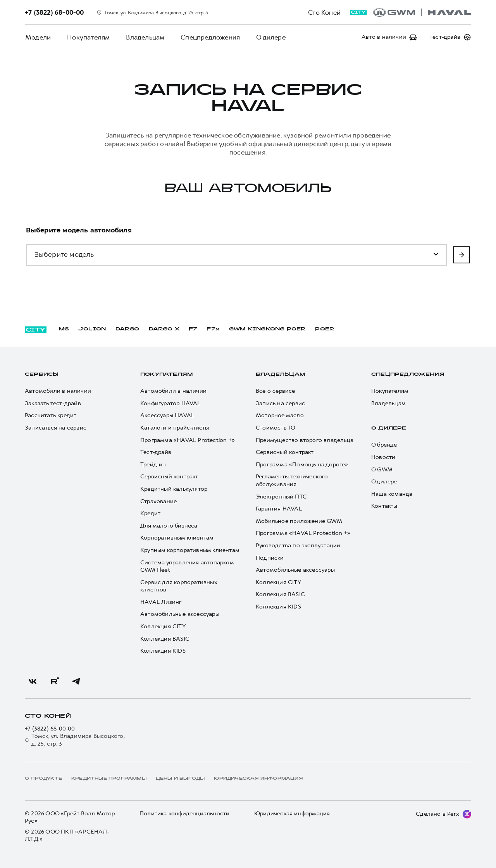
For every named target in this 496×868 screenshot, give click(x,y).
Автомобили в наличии (58, 391)
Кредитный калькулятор (174, 489)
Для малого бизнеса (169, 526)
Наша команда (392, 494)
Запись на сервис (280, 403)
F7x (213, 329)
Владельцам (143, 37)
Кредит (150, 513)
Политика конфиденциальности (184, 814)
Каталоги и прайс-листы (175, 428)
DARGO (127, 329)
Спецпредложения (208, 37)
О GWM (382, 470)
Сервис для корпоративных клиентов (179, 586)
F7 (193, 329)
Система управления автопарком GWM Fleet (187, 566)
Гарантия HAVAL (279, 509)
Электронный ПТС (281, 497)
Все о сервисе (276, 391)
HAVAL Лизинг (161, 602)
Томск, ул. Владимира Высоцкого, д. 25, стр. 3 (75, 740)
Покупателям (87, 37)
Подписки (270, 558)
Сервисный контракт (169, 477)
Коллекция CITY (163, 627)
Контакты (384, 506)
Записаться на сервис (56, 428)
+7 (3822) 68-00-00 (50, 729)
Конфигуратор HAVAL (170, 403)
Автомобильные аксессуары (180, 614)
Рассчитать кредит (51, 415)
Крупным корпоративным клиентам (190, 550)
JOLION (92, 329)
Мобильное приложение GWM (299, 521)
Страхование (158, 501)
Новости (383, 457)
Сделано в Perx (437, 814)
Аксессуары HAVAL (167, 415)
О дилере (267, 37)
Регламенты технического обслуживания (292, 480)
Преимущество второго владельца (305, 440)
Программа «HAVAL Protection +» (188, 440)
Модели (38, 37)
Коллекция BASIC (165, 639)
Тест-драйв (156, 452)
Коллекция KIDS (163, 651)
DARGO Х (164, 329)
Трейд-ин (153, 465)
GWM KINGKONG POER (267, 329)
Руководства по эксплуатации (298, 546)
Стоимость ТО (276, 428)
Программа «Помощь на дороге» (302, 465)
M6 (64, 329)
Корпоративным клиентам (177, 538)
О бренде (384, 445)
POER (325, 329)
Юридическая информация (292, 814)
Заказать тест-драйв (53, 403)
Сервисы (42, 375)
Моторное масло (280, 415)
